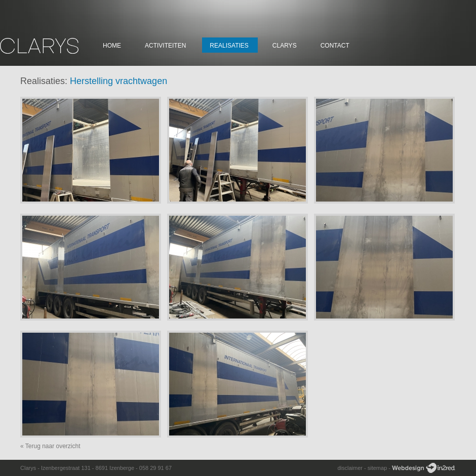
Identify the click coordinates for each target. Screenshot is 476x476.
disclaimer (350, 468)
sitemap (378, 468)
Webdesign (423, 468)
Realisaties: (44, 81)
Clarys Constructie (39, 46)
